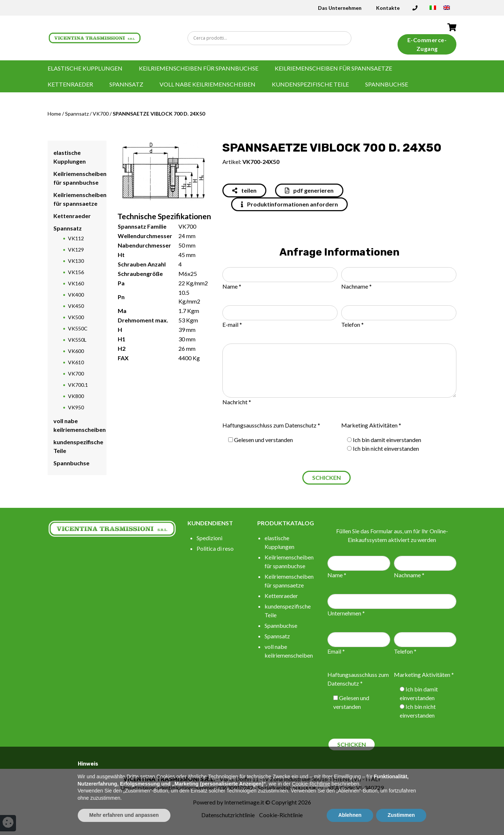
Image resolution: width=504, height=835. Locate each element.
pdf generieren (309, 190)
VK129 (76, 250)
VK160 (76, 283)
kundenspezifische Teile (310, 84)
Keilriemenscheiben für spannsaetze (333, 68)
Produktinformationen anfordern (289, 204)
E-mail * (232, 324)
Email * (336, 651)
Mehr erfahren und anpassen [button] (124, 815)
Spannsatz (126, 84)
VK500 (76, 317)
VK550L (77, 340)
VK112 (76, 238)
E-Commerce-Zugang (427, 44)
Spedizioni (209, 538)
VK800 (76, 396)
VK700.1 (78, 385)
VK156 (76, 272)
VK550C (78, 328)
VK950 (76, 407)
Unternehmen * (346, 613)
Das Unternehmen (340, 8)
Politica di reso (215, 548)
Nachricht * (237, 402)
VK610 (76, 362)
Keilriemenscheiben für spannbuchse (199, 68)
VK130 (76, 261)
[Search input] (271, 38)
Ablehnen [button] (350, 815)
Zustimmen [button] (401, 815)
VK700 (101, 114)
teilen (244, 190)
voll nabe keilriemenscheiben (207, 84)
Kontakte (388, 8)
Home (54, 114)
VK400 (76, 295)
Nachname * (356, 286)
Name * (232, 286)
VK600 (76, 351)
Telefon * (352, 324)
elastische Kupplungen (85, 68)
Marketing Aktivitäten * (371, 425)
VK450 (76, 306)
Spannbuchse (387, 84)
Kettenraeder (70, 84)
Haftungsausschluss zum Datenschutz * (271, 425)
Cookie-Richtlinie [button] (311, 784)
